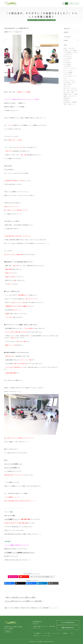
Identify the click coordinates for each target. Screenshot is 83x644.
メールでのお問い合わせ (68, 623)
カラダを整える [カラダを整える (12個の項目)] (68, 62)
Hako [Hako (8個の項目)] (66, 48)
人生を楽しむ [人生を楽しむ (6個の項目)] (67, 82)
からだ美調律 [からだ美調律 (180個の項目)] (73, 50)
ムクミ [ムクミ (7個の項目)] (75, 76)
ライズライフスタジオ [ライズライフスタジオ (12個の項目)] (69, 80)
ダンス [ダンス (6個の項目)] (66, 70)
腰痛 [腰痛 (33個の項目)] (65, 96)
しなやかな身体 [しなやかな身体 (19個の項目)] (68, 58)
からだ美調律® (20, 28)
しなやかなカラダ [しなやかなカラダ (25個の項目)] (68, 54)
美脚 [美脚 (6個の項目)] (72, 92)
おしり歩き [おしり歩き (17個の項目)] (72, 48)
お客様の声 (38, 21)
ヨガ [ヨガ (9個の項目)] (65, 78)
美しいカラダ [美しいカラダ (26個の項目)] (67, 88)
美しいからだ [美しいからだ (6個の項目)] (67, 86)
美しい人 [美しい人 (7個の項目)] (74, 88)
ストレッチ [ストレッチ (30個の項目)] (67, 68)
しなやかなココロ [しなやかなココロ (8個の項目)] (68, 56)
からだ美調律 (44, 21)
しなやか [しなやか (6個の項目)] (75, 52)
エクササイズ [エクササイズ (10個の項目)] (67, 60)
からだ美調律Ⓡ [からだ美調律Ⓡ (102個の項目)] (68, 52)
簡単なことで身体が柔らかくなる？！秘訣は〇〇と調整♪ (21, 597)
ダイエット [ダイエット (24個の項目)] (74, 68)
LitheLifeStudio (9, 28)
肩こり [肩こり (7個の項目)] (71, 94)
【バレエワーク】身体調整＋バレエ (13, 464)
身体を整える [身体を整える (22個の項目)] (67, 98)
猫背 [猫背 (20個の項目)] (65, 84)
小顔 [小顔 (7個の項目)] (73, 82)
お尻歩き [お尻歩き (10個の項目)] (66, 50)
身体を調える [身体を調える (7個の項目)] (67, 102)
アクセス (7, 631)
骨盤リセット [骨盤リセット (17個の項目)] (72, 104)
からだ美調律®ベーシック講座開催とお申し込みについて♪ (19, 552)
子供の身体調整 (51, 21)
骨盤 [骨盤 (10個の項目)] (65, 104)
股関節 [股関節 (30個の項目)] (66, 94)
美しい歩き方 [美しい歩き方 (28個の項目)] (74, 90)
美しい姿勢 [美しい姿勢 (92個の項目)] (67, 90)
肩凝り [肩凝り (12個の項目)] (76, 94)
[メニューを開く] (63, 4)
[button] (66, 4)
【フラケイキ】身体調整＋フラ (12, 468)
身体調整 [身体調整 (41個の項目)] (74, 102)
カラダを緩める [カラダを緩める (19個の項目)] (68, 64)
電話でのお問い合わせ (68, 628)
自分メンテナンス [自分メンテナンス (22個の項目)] (73, 96)
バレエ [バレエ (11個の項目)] (71, 70)
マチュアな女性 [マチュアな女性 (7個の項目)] (68, 76)
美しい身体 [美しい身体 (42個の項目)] (67, 92)
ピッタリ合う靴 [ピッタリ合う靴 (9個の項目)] (68, 74)
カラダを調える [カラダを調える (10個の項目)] (68, 66)
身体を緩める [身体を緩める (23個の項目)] (67, 100)
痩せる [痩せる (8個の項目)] (70, 84)
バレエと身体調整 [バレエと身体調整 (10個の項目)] (68, 72)
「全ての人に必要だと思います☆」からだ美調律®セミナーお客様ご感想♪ (23, 601)
